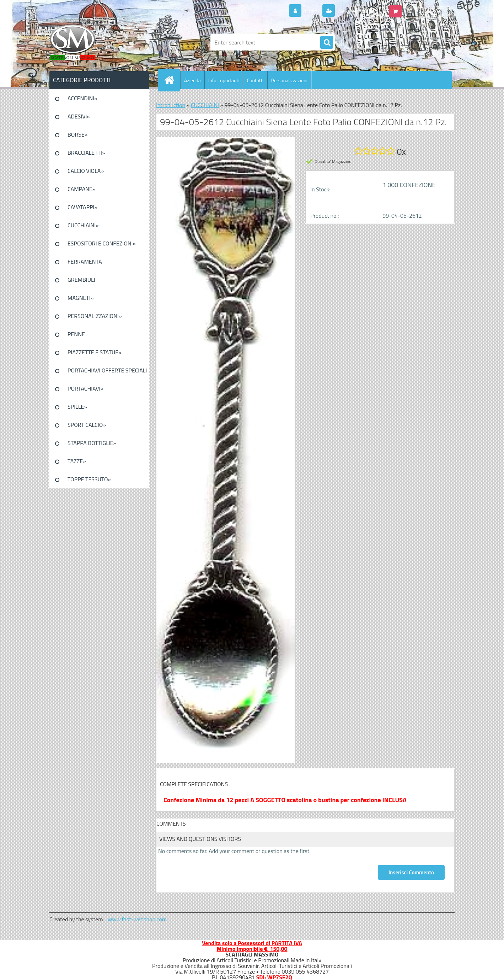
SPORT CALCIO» (87, 425)
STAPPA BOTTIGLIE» (92, 443)
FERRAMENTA (85, 261)
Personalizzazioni (289, 80)
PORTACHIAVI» (85, 388)
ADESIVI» (79, 116)
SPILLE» (77, 407)
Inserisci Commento (411, 872)
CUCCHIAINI (205, 105)
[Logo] (98, 42)
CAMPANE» (82, 189)
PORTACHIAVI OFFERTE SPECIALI (107, 370)
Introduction (171, 105)
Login (311, 11)
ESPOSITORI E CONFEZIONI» (102, 243)
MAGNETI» (81, 298)
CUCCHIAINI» (83, 225)
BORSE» (77, 134)
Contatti (255, 80)
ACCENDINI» (82, 98)
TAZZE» (77, 461)
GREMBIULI (81, 280)
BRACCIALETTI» (86, 153)
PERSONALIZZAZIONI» (95, 316)
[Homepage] (172, 80)
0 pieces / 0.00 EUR (427, 8)
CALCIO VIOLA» (86, 171)
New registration (357, 11)
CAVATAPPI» (82, 207)
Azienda (192, 80)
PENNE (76, 334)
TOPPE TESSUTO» (89, 479)
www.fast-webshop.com (137, 919)
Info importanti (224, 80)
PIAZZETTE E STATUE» (95, 352)
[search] (327, 43)
